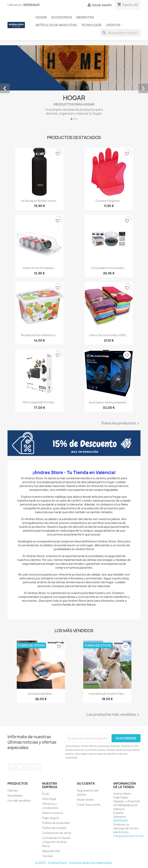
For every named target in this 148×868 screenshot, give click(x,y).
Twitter (20, 767)
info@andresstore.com (129, 836)
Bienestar (85, 17)
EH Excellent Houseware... (109, 268)
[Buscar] (120, 33)
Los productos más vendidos (114, 715)
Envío (46, 794)
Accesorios (62, 17)
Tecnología (91, 25)
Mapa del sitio (51, 851)
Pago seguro (51, 818)
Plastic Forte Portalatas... (39, 268)
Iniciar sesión (85, 800)
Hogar (41, 17)
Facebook (12, 767)
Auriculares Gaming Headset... (109, 402)
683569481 (32, 5)
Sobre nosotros (53, 813)
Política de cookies (54, 828)
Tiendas (48, 856)
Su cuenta (86, 783)
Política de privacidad (56, 823)
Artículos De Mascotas (56, 25)
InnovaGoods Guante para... (107, 694)
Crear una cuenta (89, 805)
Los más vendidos (19, 801)
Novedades (15, 796)
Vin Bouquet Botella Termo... (39, 201)
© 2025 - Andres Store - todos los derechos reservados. (74, 863)
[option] (74, 84)
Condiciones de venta (57, 833)
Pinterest (29, 767)
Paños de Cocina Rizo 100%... (109, 335)
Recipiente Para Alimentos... (39, 335)
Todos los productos (121, 423)
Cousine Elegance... (109, 201)
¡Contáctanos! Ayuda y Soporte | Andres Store (56, 842)
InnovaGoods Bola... (41, 694)
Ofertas (113, 25)
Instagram (37, 767)
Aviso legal (49, 799)
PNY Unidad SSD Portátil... (39, 402)
